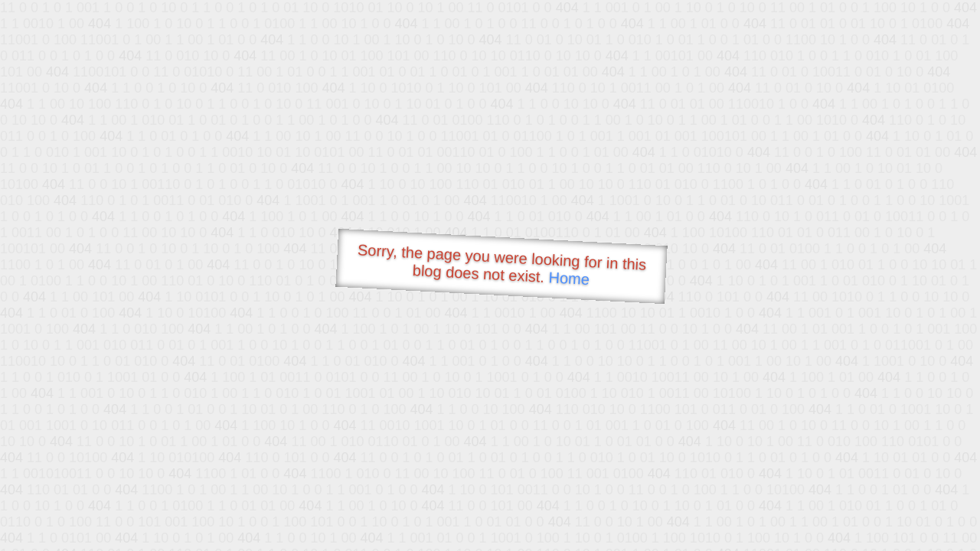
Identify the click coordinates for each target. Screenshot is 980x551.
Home (569, 278)
